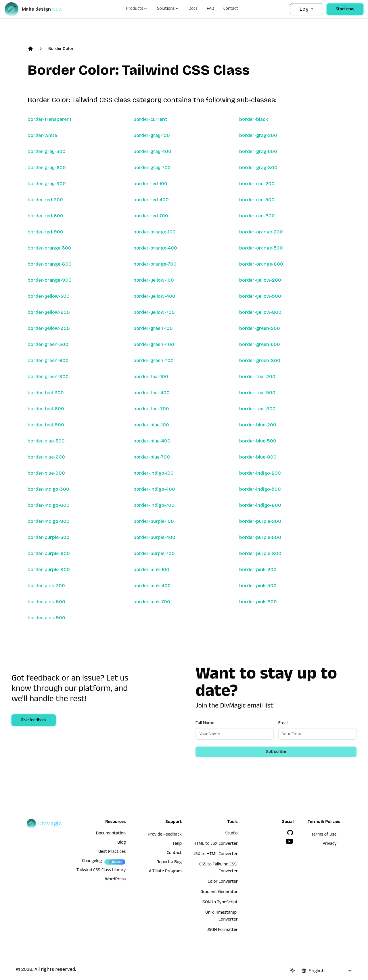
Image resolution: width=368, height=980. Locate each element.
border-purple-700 (154, 553)
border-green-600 (48, 361)
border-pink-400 (152, 586)
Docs (193, 9)
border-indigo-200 (260, 473)
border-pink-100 (151, 570)
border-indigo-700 (154, 505)
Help (177, 844)
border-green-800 (260, 361)
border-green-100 (153, 328)
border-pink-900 (46, 618)
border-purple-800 (260, 553)
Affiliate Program (165, 872)
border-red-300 (45, 200)
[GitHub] (290, 833)
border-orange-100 (155, 232)
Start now (345, 10)
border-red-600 (45, 216)
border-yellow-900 (49, 328)
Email (283, 723)
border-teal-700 (151, 409)
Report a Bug (169, 863)
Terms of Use (324, 835)
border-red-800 (257, 216)
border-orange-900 (50, 280)
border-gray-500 (258, 151)
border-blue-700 (152, 457)
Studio (231, 834)
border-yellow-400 (154, 296)
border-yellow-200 (260, 280)
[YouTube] (290, 841)
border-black (254, 119)
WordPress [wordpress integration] (115, 880)
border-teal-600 (46, 409)
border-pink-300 (46, 586)
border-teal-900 (46, 425)
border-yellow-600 (49, 312)
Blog (121, 843)
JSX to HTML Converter (216, 855)
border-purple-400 (154, 537)
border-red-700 (151, 216)
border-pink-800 (258, 602)
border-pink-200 (258, 570)
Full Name (205, 723)
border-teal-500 (257, 393)
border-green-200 (260, 328)
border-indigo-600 (49, 505)
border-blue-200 (258, 425)
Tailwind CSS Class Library (101, 871)
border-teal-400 (152, 393)
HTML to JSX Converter (216, 844)
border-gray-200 (258, 135)
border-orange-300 (49, 248)
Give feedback (34, 721)
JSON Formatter (222, 930)
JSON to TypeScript (219, 903)
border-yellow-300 (49, 296)
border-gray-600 (47, 168)
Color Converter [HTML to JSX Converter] (223, 882)
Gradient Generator (219, 892)
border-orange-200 (261, 232)
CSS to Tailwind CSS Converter (218, 868)
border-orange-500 (261, 248)
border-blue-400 (152, 441)
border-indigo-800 (260, 505)
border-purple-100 (154, 521)
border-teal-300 (46, 393)
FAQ (210, 9)
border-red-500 (257, 200)
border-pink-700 (152, 602)
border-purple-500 (260, 537)
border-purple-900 (49, 570)
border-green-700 (154, 361)
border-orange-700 (155, 264)
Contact (231, 9)
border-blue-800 (258, 457)
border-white (42, 135)
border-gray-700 (152, 168)
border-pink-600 (46, 602)
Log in (306, 9)
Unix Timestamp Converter (222, 917)
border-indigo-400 (154, 489)
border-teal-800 (257, 409)
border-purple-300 (49, 537)
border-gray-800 (258, 168)
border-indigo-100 (154, 473)
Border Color (61, 49)
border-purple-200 (260, 521)
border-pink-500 (258, 586)
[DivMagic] (39, 9)
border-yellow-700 (154, 312)
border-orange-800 (261, 264)
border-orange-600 (50, 264)
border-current (150, 119)
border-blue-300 (46, 441)
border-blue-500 (258, 441)
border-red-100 (150, 184)
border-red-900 (45, 232)
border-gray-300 (47, 151)
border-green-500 (260, 344)
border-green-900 (48, 377)
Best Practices (112, 852)
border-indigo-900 (49, 521)
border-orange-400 (155, 248)
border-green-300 (48, 344)
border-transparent (50, 119)
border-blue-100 (151, 425)
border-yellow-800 (260, 312)
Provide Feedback (165, 835)
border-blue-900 (46, 473)
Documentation (111, 834)
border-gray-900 (47, 184)
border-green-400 (154, 344)
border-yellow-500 (260, 296)
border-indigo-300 (48, 489)
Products (137, 9)
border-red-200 (257, 184)
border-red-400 (151, 200)
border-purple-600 (49, 553)
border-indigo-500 (260, 489)
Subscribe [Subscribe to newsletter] (276, 752)
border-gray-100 (152, 135)
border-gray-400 (152, 151)
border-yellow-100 (154, 280)
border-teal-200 (257, 377)
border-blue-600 (46, 457)
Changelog (92, 861)
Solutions (168, 9)
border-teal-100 (151, 377)
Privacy (330, 844)
